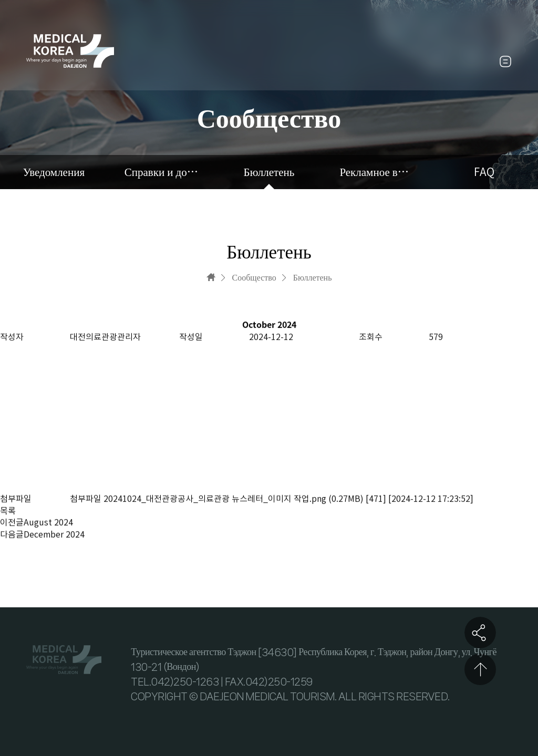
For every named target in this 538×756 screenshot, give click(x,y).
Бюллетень (269, 172)
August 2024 (48, 523)
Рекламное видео (376, 172)
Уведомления (54, 172)
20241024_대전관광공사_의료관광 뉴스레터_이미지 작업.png (215, 499)
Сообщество (254, 277)
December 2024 (54, 534)
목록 (8, 511)
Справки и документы (162, 172)
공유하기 (480, 633)
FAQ (484, 172)
